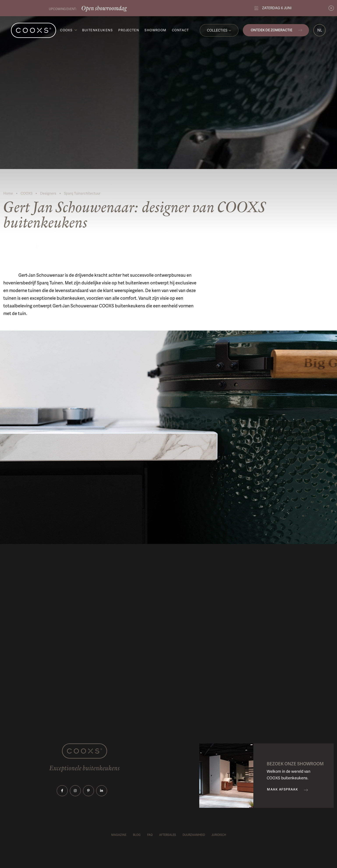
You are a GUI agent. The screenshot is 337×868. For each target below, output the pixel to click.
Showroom (155, 30)
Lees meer (20, 245)
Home (8, 193)
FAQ (150, 835)
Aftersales (168, 835)
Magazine (119, 835)
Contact (180, 30)
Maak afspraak (282, 790)
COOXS (66, 30)
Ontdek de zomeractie (272, 30)
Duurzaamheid (194, 835)
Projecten (129, 30)
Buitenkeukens (97, 30)
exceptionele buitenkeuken (57, 298)
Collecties (217, 30)
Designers (48, 193)
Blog (137, 835)
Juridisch (219, 835)
